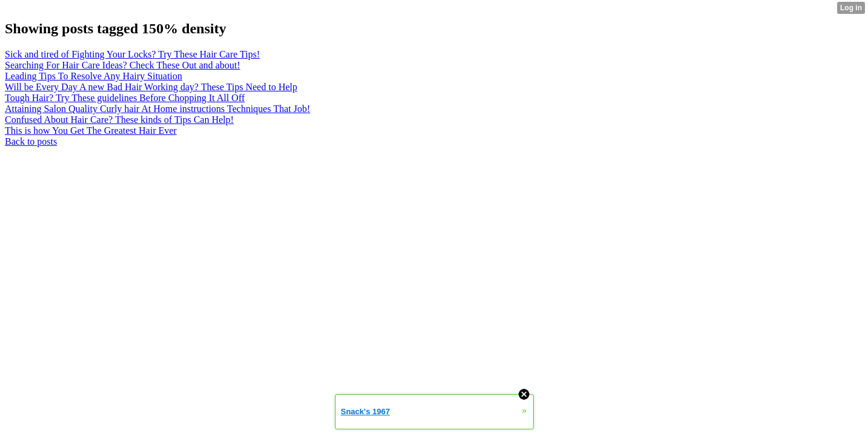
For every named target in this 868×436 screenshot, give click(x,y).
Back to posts (31, 141)
